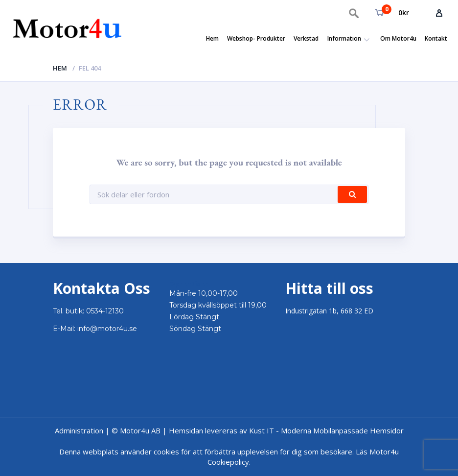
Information (344, 38)
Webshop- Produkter (256, 38)
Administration (79, 430)
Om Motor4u (398, 38)
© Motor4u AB (135, 430)
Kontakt (436, 38)
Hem (212, 38)
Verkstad (306, 38)
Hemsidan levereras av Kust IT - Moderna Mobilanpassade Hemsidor (286, 430)
